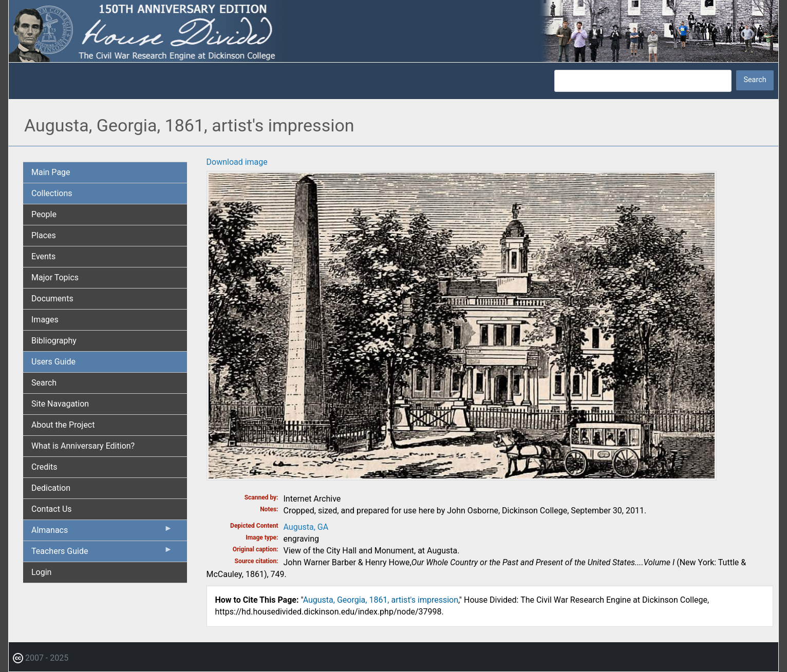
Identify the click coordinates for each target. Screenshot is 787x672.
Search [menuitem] (44, 383)
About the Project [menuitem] (63, 425)
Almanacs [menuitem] (102, 532)
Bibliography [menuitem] (54, 341)
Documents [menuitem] (52, 299)
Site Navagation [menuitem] (60, 404)
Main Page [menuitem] (51, 172)
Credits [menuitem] (44, 467)
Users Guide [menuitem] (53, 362)
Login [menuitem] (41, 572)
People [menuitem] (44, 214)
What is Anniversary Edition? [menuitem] (83, 446)
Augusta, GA (306, 527)
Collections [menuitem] (52, 193)
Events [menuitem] (43, 256)
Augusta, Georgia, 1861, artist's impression (381, 600)
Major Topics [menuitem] (55, 277)
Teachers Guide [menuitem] (102, 553)
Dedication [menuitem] (51, 488)
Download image (237, 162)
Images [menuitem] (45, 320)
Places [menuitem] (44, 235)
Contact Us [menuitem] (52, 509)
